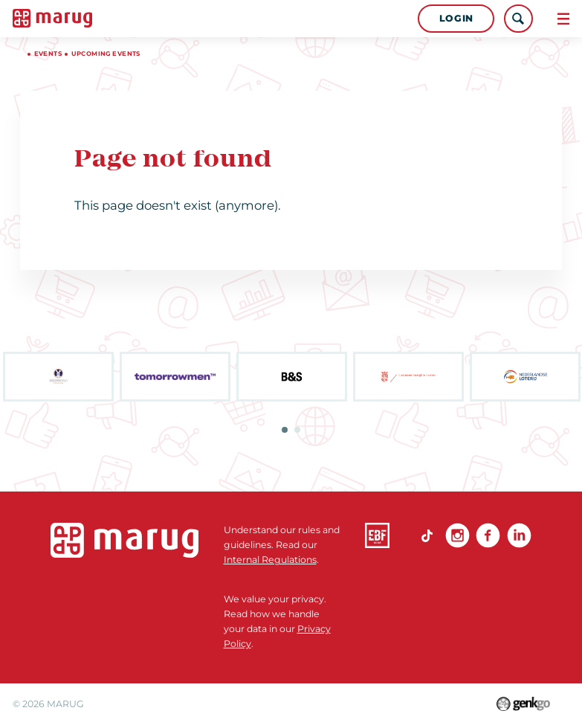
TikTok (426, 535)
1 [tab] (285, 430)
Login (456, 18)
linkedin (519, 535)
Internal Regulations (270, 560)
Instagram (457, 535)
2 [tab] (297, 430)
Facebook (488, 535)
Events (48, 54)
